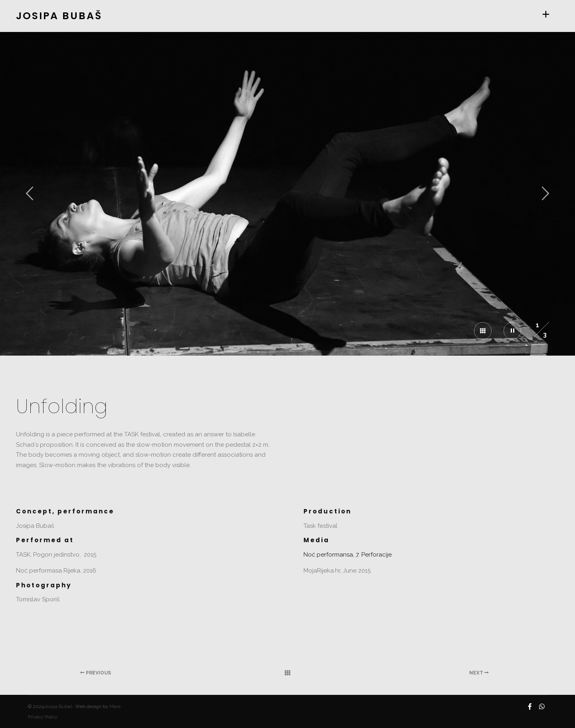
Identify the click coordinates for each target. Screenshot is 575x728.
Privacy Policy (43, 717)
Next (479, 673)
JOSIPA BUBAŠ (56, 16)
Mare (115, 706)
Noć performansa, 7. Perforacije (348, 555)
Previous (96, 673)
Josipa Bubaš (58, 706)
